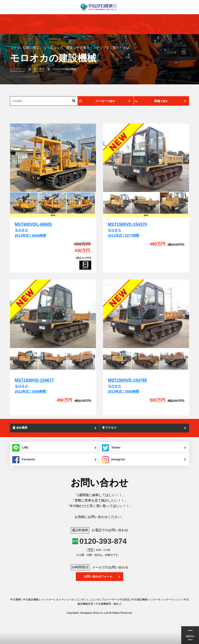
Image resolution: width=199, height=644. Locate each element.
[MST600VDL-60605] (53, 158)
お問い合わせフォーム (98, 577)
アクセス (110, 428)
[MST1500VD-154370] (146, 158)
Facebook (24, 460)
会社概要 (21, 428)
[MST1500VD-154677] (53, 314)
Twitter (111, 448)
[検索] (74, 101)
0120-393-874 (103, 541)
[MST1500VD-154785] (146, 314)
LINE (20, 448)
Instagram (114, 460)
